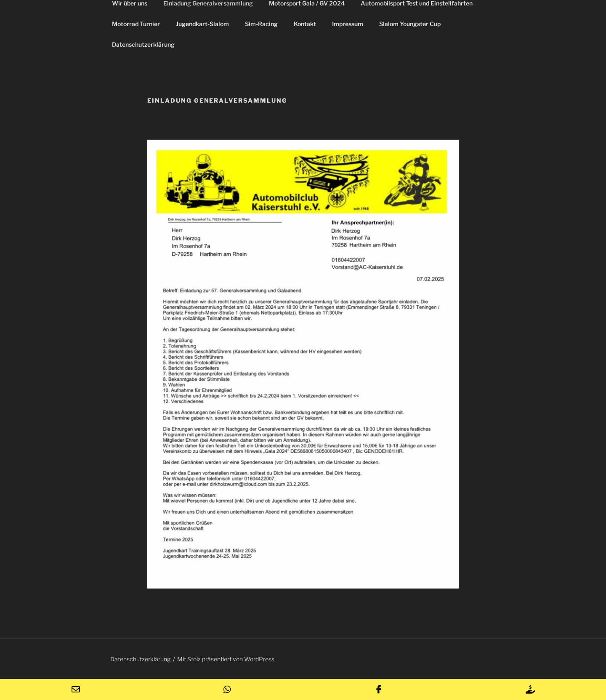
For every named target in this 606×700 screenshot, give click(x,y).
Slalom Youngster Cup (410, 24)
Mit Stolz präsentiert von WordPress (226, 659)
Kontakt (305, 24)
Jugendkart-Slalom (202, 24)
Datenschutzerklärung (143, 44)
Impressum (348, 24)
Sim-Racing (261, 24)
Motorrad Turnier (136, 24)
